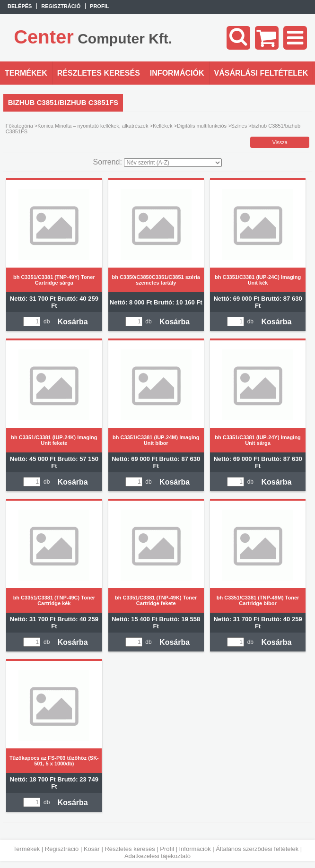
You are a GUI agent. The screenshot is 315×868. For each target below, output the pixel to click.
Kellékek (163, 126)
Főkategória (19, 126)
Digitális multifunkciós (202, 126)
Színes (239, 126)
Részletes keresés (130, 849)
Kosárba (73, 322)
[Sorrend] (173, 163)
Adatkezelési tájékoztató (157, 856)
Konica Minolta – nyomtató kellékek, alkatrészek (93, 126)
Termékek (26, 849)
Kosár (92, 849)
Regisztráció (62, 849)
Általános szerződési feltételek (257, 849)
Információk (195, 849)
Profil (167, 849)
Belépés (20, 6)
